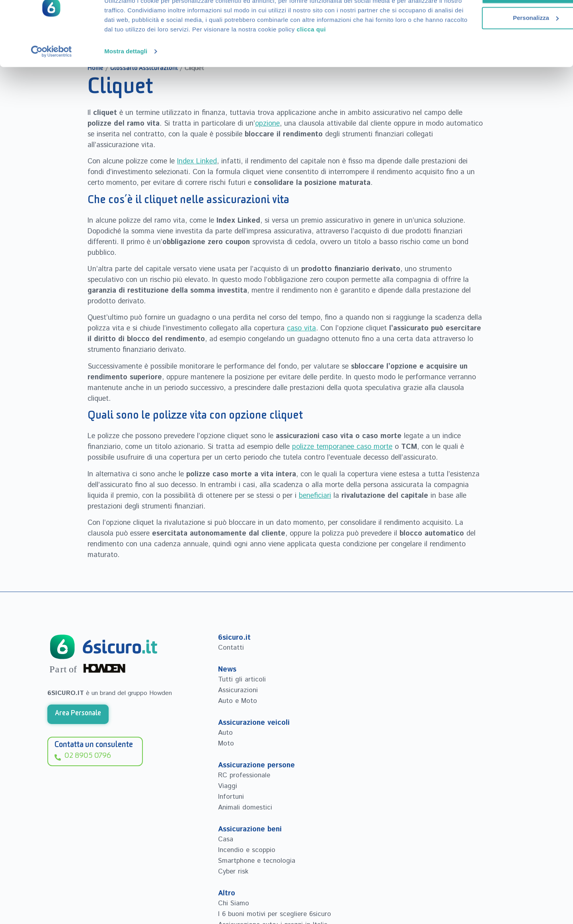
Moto (226, 743)
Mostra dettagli (126, 89)
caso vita (301, 328)
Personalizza (486, 46)
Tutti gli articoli (242, 679)
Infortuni (231, 797)
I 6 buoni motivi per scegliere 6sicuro (275, 914)
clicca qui (177, 67)
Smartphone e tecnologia (257, 861)
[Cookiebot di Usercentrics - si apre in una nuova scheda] (52, 89)
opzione (267, 124)
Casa (226, 839)
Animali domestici (245, 808)
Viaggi (228, 786)
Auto (225, 733)
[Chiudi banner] (561, 12)
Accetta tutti (486, 20)
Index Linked (197, 161)
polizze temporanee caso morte (342, 447)
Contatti (231, 648)
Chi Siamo (234, 903)
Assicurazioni (238, 690)
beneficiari (315, 496)
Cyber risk (233, 872)
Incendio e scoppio (247, 850)
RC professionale (244, 775)
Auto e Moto (238, 701)
